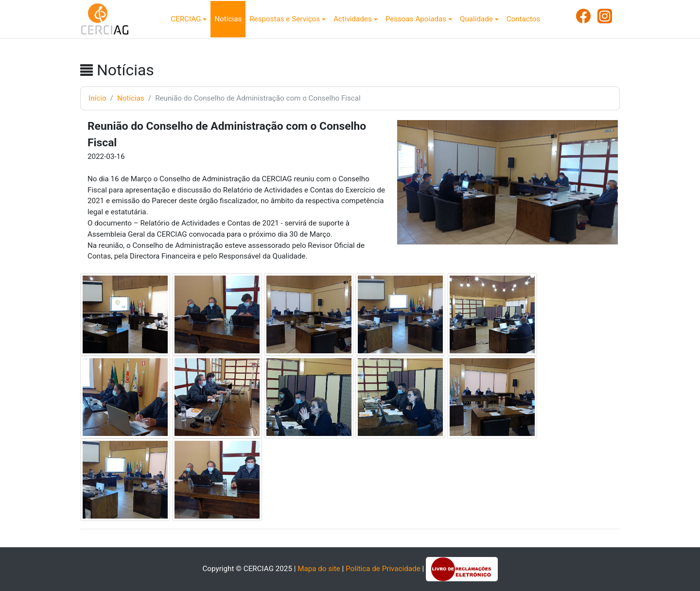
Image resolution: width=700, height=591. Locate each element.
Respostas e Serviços (285, 19)
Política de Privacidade (383, 569)
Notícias (228, 19)
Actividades (353, 19)
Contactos (523, 19)
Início (97, 98)
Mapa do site (319, 569)
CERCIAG (186, 19)
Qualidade (476, 19)
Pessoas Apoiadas (416, 19)
